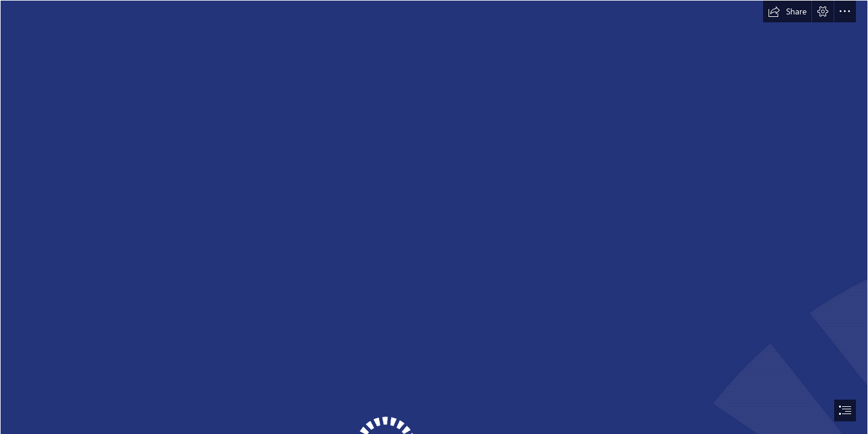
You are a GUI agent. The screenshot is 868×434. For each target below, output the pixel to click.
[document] (434, 217)
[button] (787, 11)
